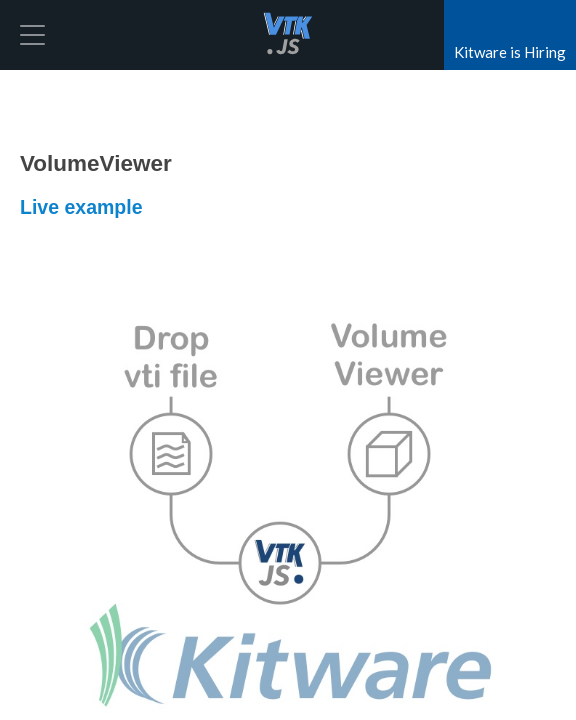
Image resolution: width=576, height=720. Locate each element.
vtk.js (288, 35)
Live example (81, 207)
